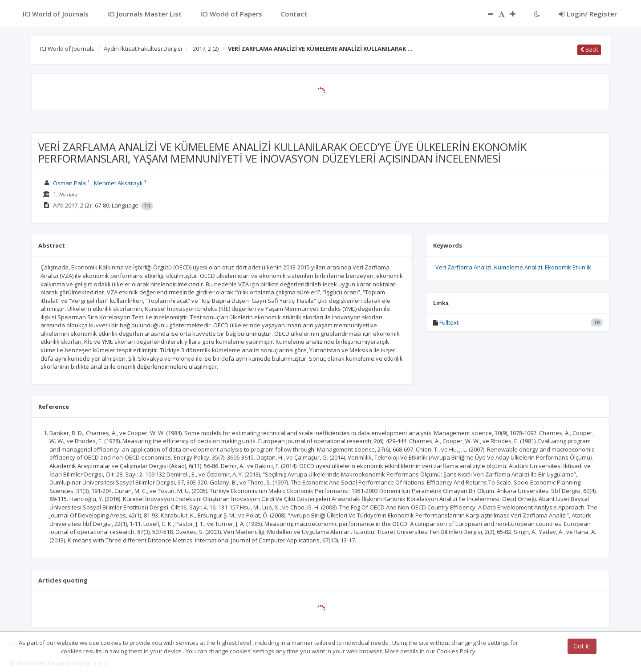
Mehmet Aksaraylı (118, 183)
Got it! (582, 646)
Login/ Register (588, 14)
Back (589, 49)
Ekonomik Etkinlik (568, 267)
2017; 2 (206, 49)
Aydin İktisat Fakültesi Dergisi (143, 49)
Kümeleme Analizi (518, 267)
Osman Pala (69, 183)
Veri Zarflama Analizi (463, 267)
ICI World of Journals (67, 49)
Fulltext (449, 322)
